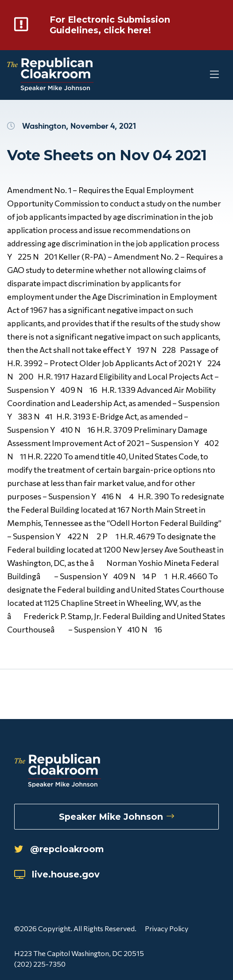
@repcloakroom (59, 849)
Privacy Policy (167, 928)
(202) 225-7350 (40, 964)
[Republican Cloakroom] (50, 75)
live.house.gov (57, 874)
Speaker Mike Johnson (116, 817)
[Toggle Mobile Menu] (198, 75)
